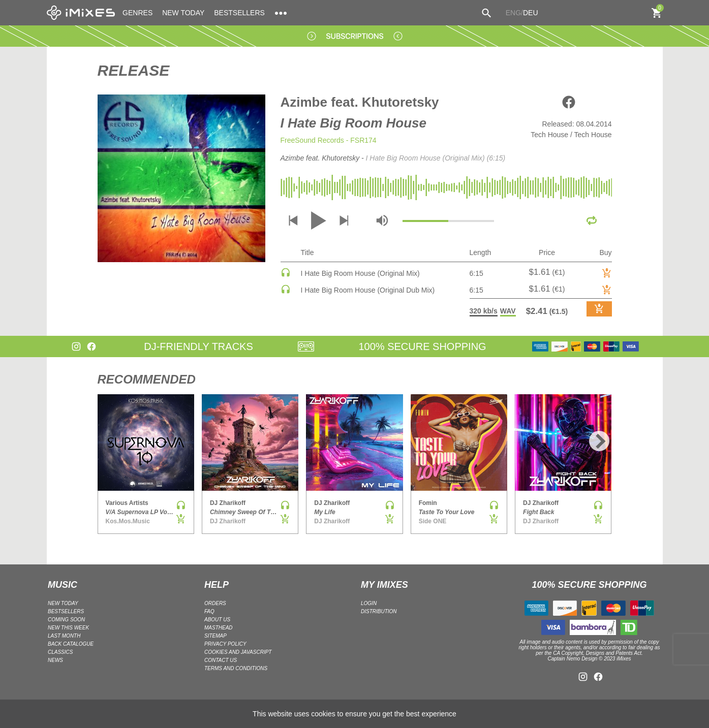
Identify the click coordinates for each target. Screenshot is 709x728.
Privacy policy (225, 644)
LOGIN (369, 603)
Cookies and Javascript (238, 652)
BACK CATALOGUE (71, 644)
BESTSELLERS (239, 13)
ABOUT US (217, 620)
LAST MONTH (64, 636)
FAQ (209, 611)
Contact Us (221, 660)
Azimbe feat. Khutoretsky (360, 102)
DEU (531, 13)
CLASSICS (60, 652)
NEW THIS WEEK (68, 628)
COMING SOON (66, 620)
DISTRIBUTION (379, 611)
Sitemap (215, 636)
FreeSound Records (312, 140)
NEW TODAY (183, 13)
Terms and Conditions (236, 668)
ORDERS (215, 603)
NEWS (55, 660)
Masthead (219, 628)
